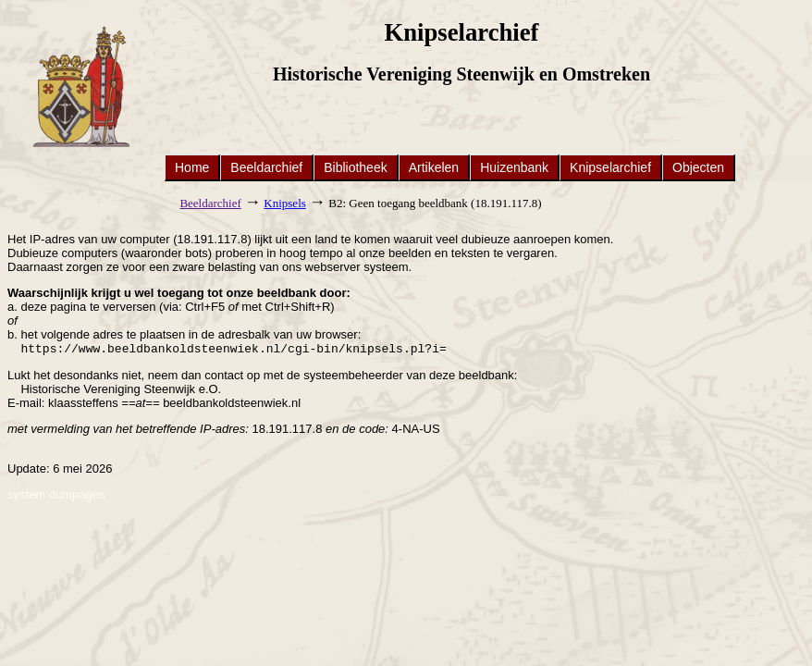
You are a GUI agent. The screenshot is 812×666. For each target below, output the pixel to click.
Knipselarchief (610, 167)
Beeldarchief (266, 167)
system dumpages (56, 496)
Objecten (698, 167)
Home (192, 167)
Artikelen (434, 167)
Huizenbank (514, 167)
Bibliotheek (356, 167)
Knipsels (285, 203)
